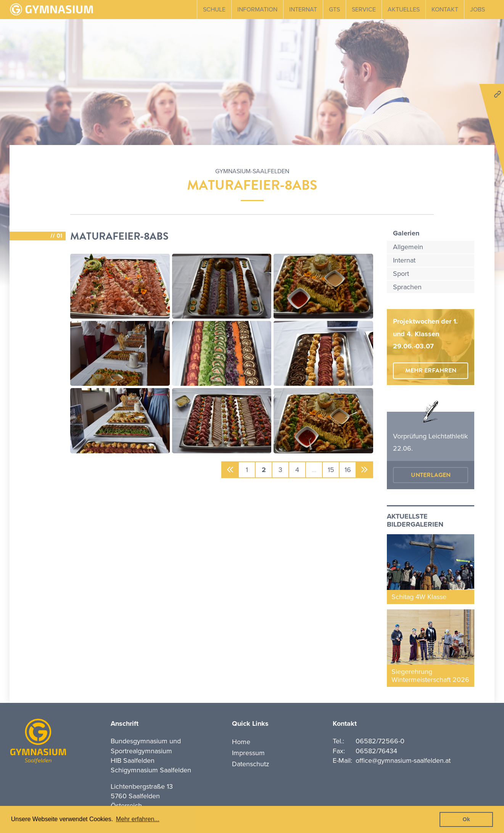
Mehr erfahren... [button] (138, 819)
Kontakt (445, 10)
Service (364, 10)
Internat (303, 10)
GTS (334, 10)
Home (241, 742)
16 (348, 470)
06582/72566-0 (380, 741)
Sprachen (407, 287)
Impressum (248, 753)
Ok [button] (466, 819)
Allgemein (408, 247)
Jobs (477, 10)
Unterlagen (431, 475)
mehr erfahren (431, 371)
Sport (401, 274)
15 (331, 470)
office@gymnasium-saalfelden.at (403, 760)
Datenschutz (251, 764)
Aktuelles (404, 10)
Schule (214, 10)
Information (257, 10)
